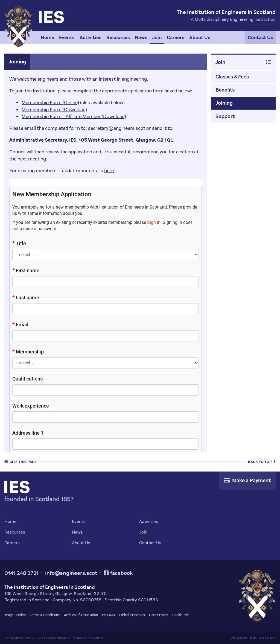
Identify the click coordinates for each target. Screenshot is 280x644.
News (141, 37)
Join (157, 37)
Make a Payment (247, 480)
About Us (200, 37)
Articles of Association (81, 615)
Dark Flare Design (262, 638)
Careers (176, 37)
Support (225, 116)
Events (67, 37)
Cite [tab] (21, 462)
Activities (91, 37)
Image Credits (15, 615)
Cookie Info (181, 615)
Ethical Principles (132, 615)
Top (262, 462)
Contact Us (260, 37)
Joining (224, 103)
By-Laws (108, 615)
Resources (118, 37)
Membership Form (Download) (54, 110)
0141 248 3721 (21, 573)
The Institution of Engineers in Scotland (73, 638)
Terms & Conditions (45, 615)
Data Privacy (158, 615)
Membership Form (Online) (50, 103)
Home (47, 37)
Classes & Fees (232, 77)
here (109, 171)
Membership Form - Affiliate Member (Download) (74, 116)
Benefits (225, 90)
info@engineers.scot (71, 573)
